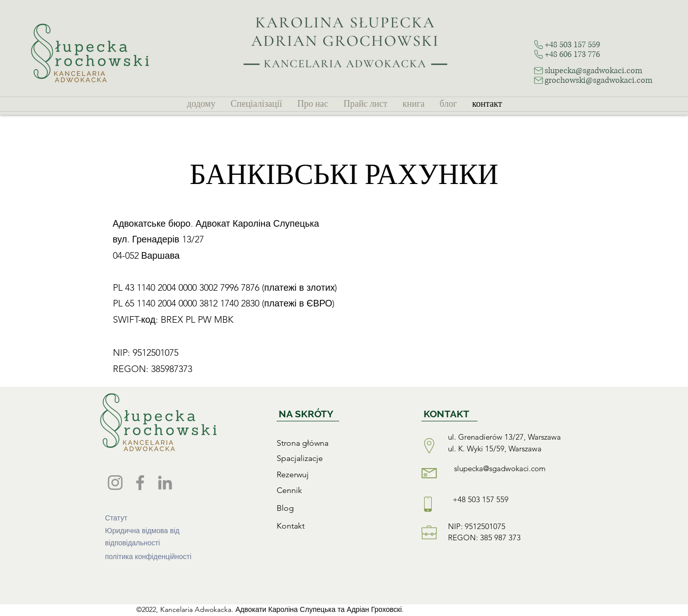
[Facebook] (140, 483)
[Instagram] (115, 483)
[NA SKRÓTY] (308, 414)
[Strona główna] (327, 443)
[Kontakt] (327, 526)
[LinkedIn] (165, 483)
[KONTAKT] (450, 414)
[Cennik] (327, 490)
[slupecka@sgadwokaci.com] (601, 70)
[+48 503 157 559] (579, 44)
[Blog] (327, 508)
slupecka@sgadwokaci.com (500, 468)
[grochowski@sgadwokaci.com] (606, 80)
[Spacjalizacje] (327, 458)
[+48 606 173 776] (579, 54)
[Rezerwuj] (327, 474)
